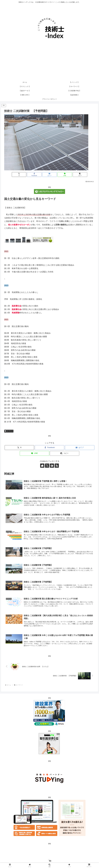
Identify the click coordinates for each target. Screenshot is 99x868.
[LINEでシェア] (65, 174)
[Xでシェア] (19, 174)
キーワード (9, 431)
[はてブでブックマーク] (49, 174)
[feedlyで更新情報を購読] (52, 466)
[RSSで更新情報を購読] (57, 466)
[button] (80, 174)
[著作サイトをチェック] (42, 466)
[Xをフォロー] (47, 466)
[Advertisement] (49, 64)
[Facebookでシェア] (34, 174)
